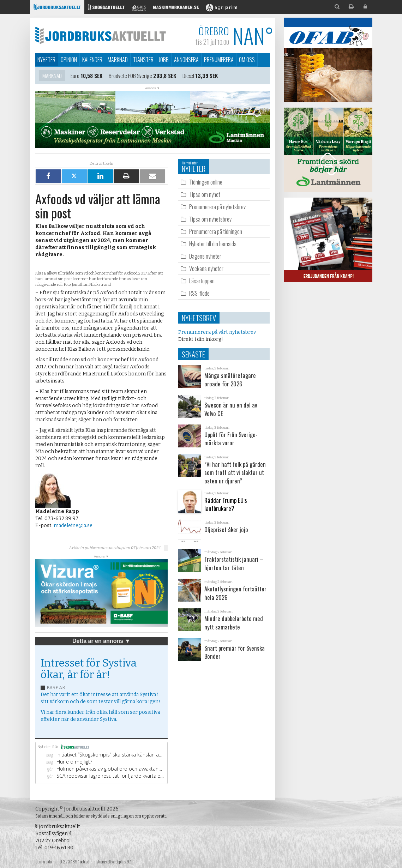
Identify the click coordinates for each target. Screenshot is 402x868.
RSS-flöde (199, 293)
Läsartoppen (202, 281)
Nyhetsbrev (199, 318)
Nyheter (46, 60)
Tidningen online (206, 182)
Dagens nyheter (205, 256)
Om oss (247, 60)
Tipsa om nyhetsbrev (210, 219)
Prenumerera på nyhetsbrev (217, 207)
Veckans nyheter (206, 268)
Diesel (188, 76)
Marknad (118, 60)
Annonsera (186, 60)
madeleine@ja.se (73, 526)
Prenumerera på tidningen (216, 231)
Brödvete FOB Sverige (130, 76)
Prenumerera (219, 60)
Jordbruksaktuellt (101, 35)
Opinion (69, 60)
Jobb (164, 60)
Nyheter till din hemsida (213, 244)
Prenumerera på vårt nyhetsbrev (217, 332)
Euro (75, 76)
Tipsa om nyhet (205, 194)
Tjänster (143, 60)
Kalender (92, 60)
